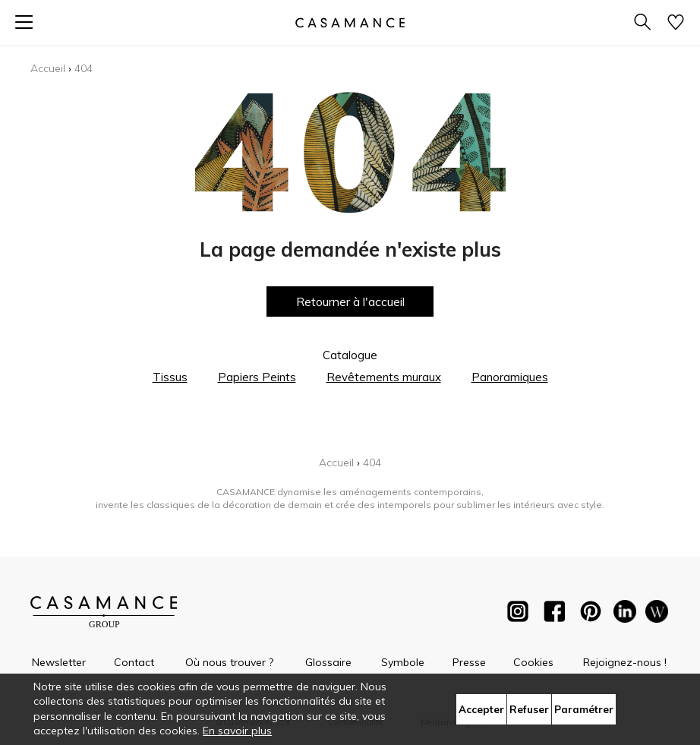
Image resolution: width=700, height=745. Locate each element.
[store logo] (350, 22)
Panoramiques (510, 377)
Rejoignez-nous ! (625, 662)
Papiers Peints (257, 377)
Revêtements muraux (384, 377)
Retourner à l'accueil (350, 301)
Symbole (403, 662)
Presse (469, 662)
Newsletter (59, 662)
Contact (134, 662)
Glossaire (328, 662)
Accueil (48, 68)
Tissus (170, 377)
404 (84, 68)
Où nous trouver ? (229, 662)
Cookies (533, 662)
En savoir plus (237, 731)
